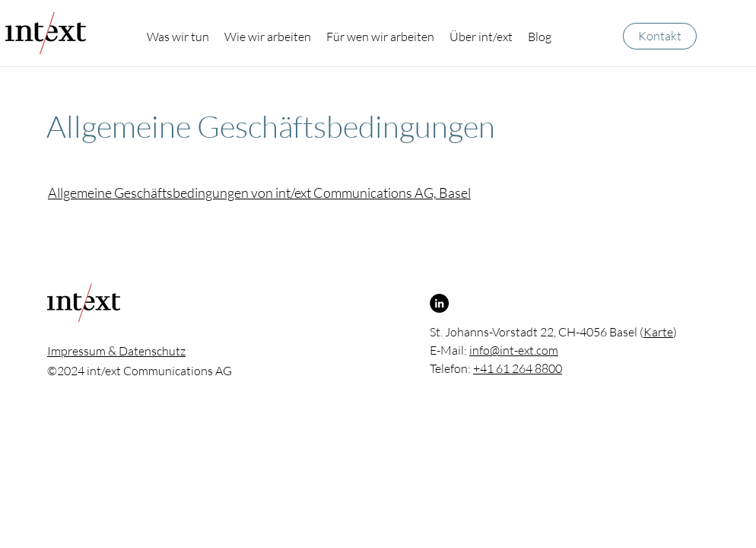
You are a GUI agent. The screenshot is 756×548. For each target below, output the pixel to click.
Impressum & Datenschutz (116, 351)
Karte (658, 332)
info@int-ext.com (514, 350)
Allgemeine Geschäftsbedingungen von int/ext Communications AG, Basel (259, 193)
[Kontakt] (660, 36)
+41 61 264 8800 (518, 368)
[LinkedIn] (439, 303)
